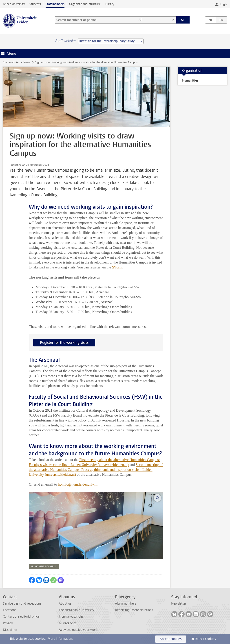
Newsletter (179, 604)
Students (35, 4)
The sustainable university (76, 610)
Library (110, 4)
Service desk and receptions (22, 604)
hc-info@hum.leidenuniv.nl (78, 484)
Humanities (190, 81)
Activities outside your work (78, 630)
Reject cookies (205, 639)
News (27, 62)
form (119, 267)
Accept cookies (171, 639)
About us (65, 604)
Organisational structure (85, 4)
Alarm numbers (126, 604)
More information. (60, 639)
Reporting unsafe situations (134, 610)
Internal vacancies (71, 617)
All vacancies (68, 623)
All (140, 20)
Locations (10, 610)
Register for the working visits (64, 343)
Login (224, 4)
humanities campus (44, 567)
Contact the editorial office (21, 617)
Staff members (55, 4)
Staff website (11, 62)
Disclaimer (10, 630)
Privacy (8, 623)
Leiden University (14, 4)
